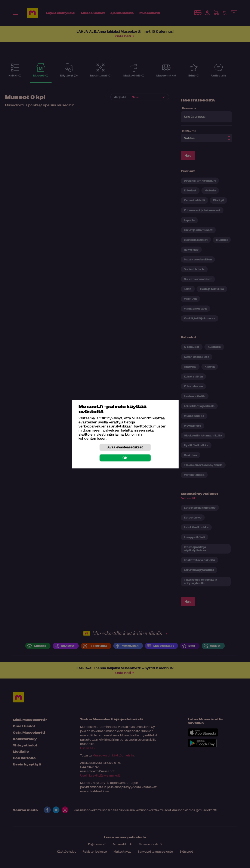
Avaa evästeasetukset (125, 447)
